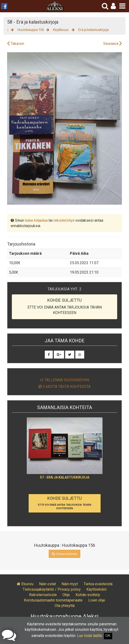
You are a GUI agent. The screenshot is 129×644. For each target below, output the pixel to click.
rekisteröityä (64, 220)
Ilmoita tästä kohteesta (64, 387)
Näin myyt (70, 584)
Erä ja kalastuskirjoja (93, 30)
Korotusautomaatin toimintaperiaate (53, 600)
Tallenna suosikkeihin (64, 380)
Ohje (66, 595)
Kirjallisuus (61, 30)
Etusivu (25, 584)
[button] (113, 6)
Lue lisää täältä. (90, 636)
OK (108, 636)
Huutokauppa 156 (31, 30)
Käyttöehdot (96, 589)
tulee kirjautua (36, 220)
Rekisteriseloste (43, 595)
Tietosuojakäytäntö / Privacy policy (52, 589)
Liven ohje (97, 600)
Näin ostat (47, 584)
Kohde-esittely (88, 595)
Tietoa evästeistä (98, 584)
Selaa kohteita (64, 554)
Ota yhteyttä (65, 606)
